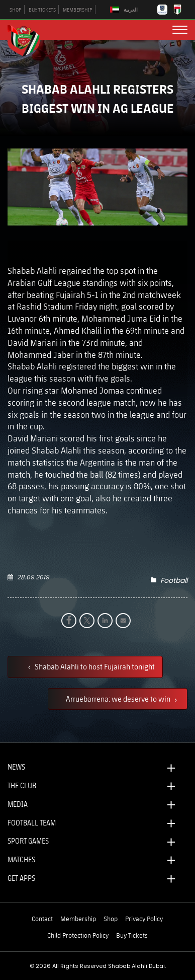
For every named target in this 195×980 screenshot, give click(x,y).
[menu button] (180, 30)
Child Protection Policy (78, 935)
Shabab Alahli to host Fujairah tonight (94, 666)
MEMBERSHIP (78, 10)
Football (174, 580)
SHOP (16, 10)
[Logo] (28, 39)
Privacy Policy (144, 919)
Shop (111, 919)
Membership (78, 919)
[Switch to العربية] (125, 10)
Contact (42, 919)
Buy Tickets (132, 935)
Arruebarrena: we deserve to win (119, 699)
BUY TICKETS (42, 10)
